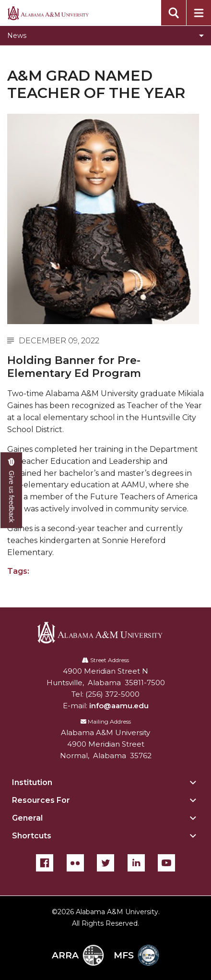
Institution (32, 782)
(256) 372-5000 (112, 694)
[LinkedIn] (136, 863)
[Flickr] (75, 863)
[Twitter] (105, 863)
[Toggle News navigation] (105, 36)
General (27, 818)
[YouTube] (166, 863)
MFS (136, 955)
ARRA (78, 955)
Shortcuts (32, 836)
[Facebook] (45, 863)
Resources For (41, 800)
